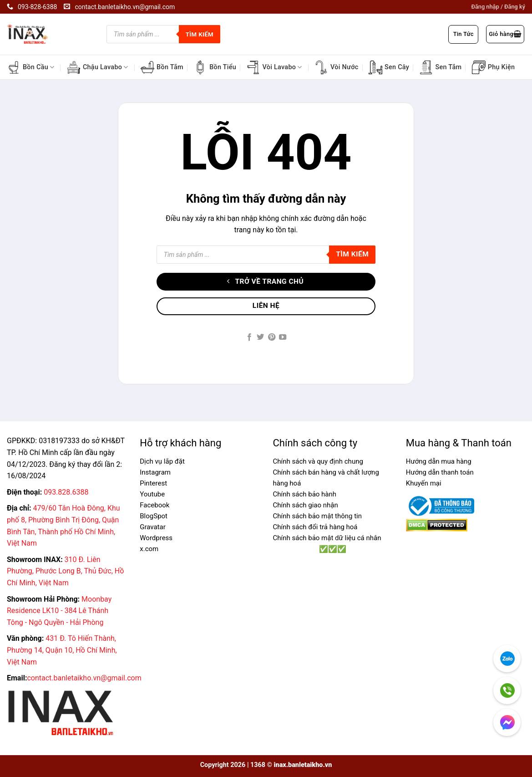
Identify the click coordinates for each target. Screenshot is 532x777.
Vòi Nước (337, 67)
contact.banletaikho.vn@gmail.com (84, 678)
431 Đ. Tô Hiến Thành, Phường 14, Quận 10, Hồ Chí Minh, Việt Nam (62, 650)
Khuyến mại (424, 483)
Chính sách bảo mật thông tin (318, 516)
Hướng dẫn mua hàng (439, 461)
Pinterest (153, 483)
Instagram (155, 472)
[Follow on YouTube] (283, 337)
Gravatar (153, 527)
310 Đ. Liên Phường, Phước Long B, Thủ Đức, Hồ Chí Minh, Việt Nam (65, 571)
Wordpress (156, 538)
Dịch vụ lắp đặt (162, 461)
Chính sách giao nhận (306, 505)
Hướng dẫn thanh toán (440, 472)
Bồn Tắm (162, 67)
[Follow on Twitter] (260, 337)
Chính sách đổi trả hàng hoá (315, 527)
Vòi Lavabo (274, 67)
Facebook (155, 505)
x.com (149, 549)
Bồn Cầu (31, 67)
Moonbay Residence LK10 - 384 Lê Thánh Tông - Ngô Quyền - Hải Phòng (59, 611)
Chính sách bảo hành (305, 494)
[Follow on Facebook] (249, 337)
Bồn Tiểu (215, 67)
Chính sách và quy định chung (318, 461)
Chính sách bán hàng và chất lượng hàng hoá (326, 478)
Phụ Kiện (494, 67)
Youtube (152, 494)
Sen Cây (389, 67)
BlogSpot (154, 516)
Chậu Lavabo (98, 67)
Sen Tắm (440, 67)
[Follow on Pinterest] (272, 337)
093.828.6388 (66, 492)
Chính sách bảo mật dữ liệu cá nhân (327, 538)
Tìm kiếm (200, 34)
